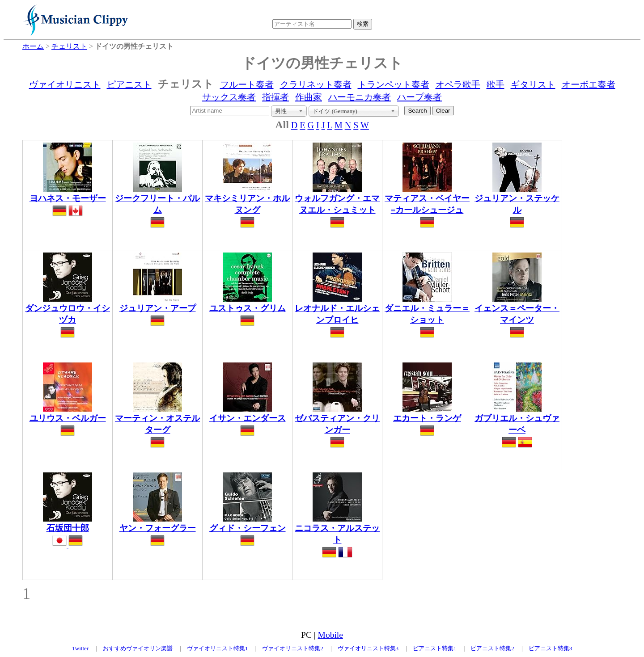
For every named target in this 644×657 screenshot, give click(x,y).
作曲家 (309, 97)
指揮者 (275, 97)
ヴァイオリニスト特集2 (293, 648)
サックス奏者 (229, 97)
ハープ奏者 (419, 97)
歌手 (496, 84)
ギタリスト (533, 84)
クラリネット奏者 (316, 84)
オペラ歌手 (458, 84)
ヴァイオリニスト (65, 84)
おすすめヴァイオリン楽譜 (138, 648)
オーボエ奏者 (589, 84)
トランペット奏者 (394, 84)
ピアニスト (129, 84)
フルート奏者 (247, 84)
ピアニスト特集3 (551, 648)
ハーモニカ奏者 (360, 97)
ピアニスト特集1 (435, 648)
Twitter (80, 648)
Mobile (330, 635)
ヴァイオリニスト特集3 (368, 648)
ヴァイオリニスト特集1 (218, 648)
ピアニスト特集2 (492, 648)
